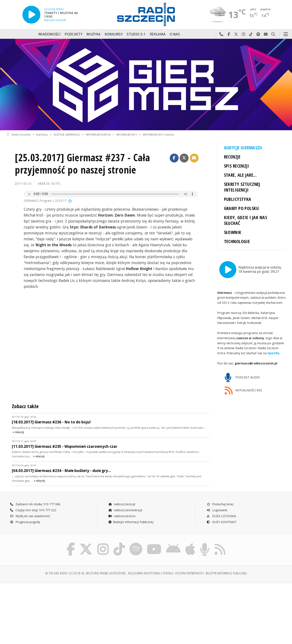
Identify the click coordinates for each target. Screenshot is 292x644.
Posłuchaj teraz (220, 504)
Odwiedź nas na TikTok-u (251, 34)
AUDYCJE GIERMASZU (67, 134)
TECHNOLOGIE (237, 241)
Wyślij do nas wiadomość (266, 34)
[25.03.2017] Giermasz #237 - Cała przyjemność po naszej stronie (82, 164)
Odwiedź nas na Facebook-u (229, 34)
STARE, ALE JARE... (240, 175)
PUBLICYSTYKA (238, 199)
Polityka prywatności (190, 573)
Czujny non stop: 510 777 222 (33, 510)
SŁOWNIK (233, 232)
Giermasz (42, 134)
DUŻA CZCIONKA (221, 516)
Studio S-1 (136, 34)
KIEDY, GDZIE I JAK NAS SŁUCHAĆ (246, 220)
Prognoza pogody (25, 522)
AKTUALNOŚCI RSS (243, 390)
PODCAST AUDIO (242, 377)
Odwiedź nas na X (236, 34)
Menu (286, 34)
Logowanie (217, 510)
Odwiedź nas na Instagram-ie (244, 34)
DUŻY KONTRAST (222, 522)
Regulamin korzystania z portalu (151, 573)
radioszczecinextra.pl (125, 510)
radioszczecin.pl (122, 504)
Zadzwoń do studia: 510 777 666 (35, 504)
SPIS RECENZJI (237, 166)
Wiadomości (49, 34)
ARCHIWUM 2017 (127, 134)
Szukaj (273, 34)
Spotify (273, 353)
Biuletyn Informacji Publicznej (131, 522)
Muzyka (93, 34)
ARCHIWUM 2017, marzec (158, 134)
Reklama (158, 34)
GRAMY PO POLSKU (241, 208)
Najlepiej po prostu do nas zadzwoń (221, 34)
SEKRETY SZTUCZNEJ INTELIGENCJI (242, 187)
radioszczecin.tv (122, 516)
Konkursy (114, 34)
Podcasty (73, 34)
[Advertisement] (40, 615)
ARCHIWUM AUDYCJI (98, 134)
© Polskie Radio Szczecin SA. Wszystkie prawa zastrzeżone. (86, 573)
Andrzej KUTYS (49, 184)
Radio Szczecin (19, 134)
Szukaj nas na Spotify (258, 34)
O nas (175, 34)
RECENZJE (232, 157)
